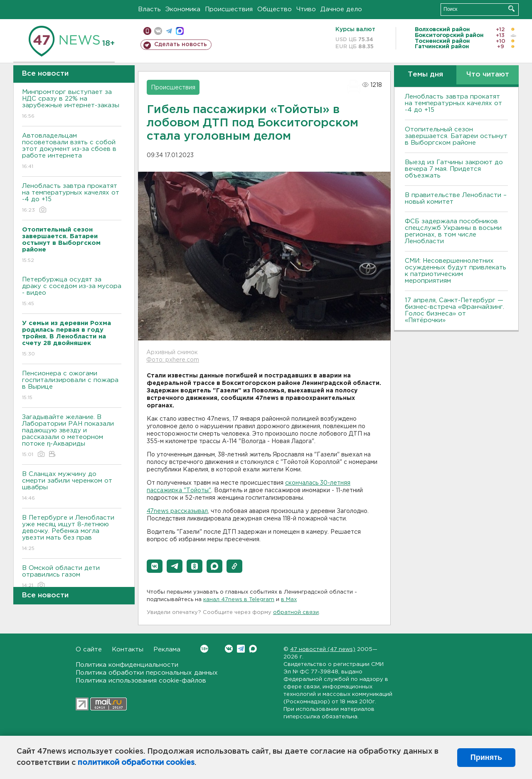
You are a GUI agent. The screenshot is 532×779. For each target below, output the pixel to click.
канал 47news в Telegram (239, 600)
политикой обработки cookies (136, 763)
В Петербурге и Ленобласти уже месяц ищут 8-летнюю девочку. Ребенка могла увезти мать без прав (72, 534)
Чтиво (306, 9)
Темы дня (425, 75)
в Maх (289, 600)
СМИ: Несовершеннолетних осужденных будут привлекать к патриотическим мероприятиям (456, 271)
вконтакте (158, 31)
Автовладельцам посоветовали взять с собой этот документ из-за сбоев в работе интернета (72, 152)
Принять (486, 757)
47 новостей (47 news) (323, 650)
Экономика (183, 9)
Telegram (241, 649)
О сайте (89, 650)
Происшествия (229, 9)
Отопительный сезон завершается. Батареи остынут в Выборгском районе (456, 136)
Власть (149, 9)
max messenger (180, 31)
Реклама (167, 650)
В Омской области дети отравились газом (72, 577)
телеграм (169, 31)
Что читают (488, 75)
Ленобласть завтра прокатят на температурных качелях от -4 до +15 (72, 198)
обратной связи (296, 613)
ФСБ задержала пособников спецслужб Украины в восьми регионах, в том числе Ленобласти (453, 231)
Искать (511, 9)
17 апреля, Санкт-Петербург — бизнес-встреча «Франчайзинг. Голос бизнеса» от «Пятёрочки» (454, 310)
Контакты (128, 650)
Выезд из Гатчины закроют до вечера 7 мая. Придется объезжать (454, 169)
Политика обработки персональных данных (147, 673)
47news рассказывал (177, 511)
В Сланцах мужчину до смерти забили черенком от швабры (72, 487)
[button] (155, 566)
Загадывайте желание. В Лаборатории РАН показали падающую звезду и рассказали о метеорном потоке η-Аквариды (72, 436)
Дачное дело (341, 9)
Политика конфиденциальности (127, 665)
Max (253, 649)
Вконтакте (204, 649)
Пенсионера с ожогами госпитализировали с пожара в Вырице (72, 386)
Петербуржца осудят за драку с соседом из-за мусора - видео (72, 292)
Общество (275, 9)
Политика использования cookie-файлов (141, 681)
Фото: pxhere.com (173, 360)
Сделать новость (181, 44)
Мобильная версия (147, 31)
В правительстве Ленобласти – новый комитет (456, 198)
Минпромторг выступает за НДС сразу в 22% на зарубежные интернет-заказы (72, 105)
